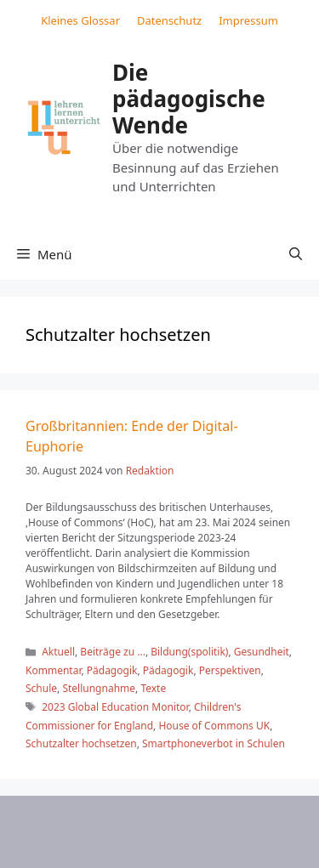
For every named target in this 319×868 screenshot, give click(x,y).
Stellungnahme (99, 688)
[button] (296, 254)
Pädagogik (112, 670)
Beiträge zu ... (113, 652)
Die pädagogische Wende (189, 99)
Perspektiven (230, 670)
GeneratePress (171, 841)
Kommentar (53, 670)
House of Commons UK (214, 726)
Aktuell (58, 652)
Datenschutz (169, 20)
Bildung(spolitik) (189, 652)
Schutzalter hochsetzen (81, 743)
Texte (153, 688)
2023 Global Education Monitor (115, 707)
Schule (41, 688)
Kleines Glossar (80, 20)
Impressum (248, 20)
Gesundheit (262, 652)
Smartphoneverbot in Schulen (214, 743)
